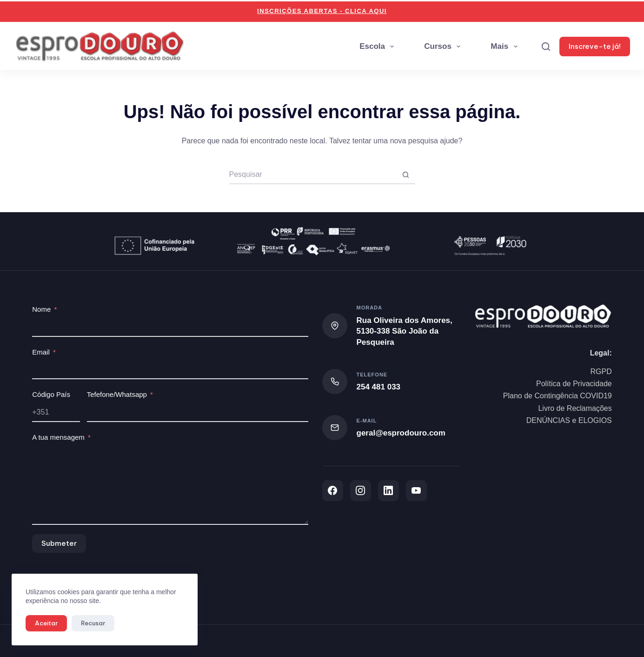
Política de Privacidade (574, 384)
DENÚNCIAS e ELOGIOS (569, 420)
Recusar (93, 623)
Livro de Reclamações (575, 408)
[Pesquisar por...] (313, 175)
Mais (506, 47)
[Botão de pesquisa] (406, 175)
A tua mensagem (58, 437)
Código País (51, 394)
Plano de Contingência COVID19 (558, 396)
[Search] (546, 47)
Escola (378, 47)
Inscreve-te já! (595, 46)
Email (41, 352)
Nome (41, 309)
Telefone (372, 375)
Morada (370, 308)
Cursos (444, 47)
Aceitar (46, 623)
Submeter (59, 543)
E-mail (367, 421)
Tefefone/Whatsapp (117, 394)
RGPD (601, 372)
